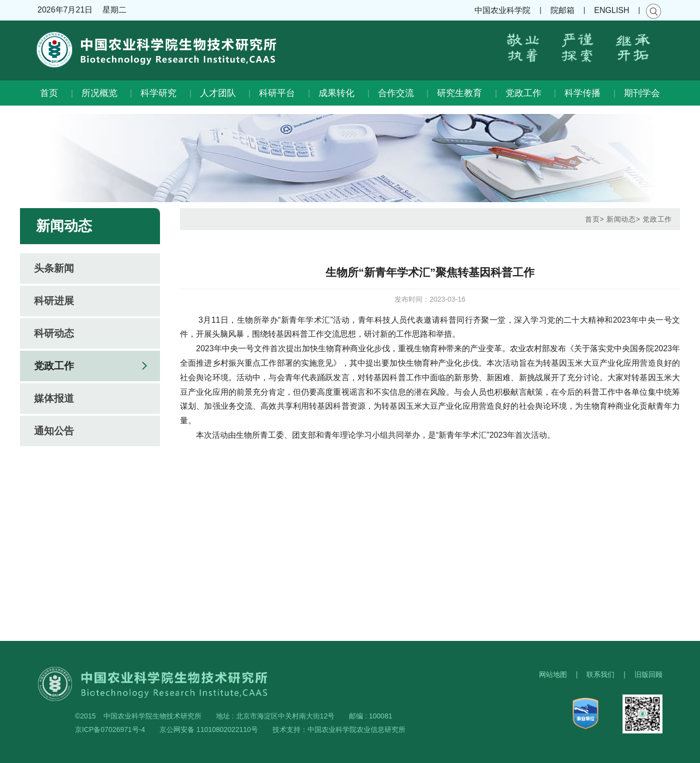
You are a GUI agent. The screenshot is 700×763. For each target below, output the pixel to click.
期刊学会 (642, 93)
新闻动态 (621, 219)
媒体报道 (54, 398)
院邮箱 (562, 10)
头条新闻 (54, 268)
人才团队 (218, 93)
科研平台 (277, 93)
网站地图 (553, 674)
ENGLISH (611, 10)
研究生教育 (459, 93)
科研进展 (54, 301)
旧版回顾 (648, 674)
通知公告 (54, 431)
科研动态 (54, 333)
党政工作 (523, 93)
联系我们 (600, 674)
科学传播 (582, 93)
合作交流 (396, 93)
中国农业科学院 (502, 10)
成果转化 (336, 93)
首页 (49, 93)
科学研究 (158, 93)
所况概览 (99, 93)
